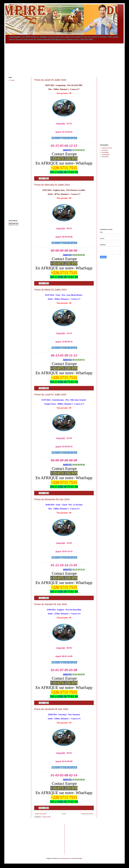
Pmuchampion (106, 155)
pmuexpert (105, 150)
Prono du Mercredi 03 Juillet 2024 (52, 185)
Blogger (80, 858)
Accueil (64, 814)
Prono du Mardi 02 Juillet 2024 (50, 290)
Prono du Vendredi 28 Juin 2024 (51, 709)
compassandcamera (65, 858)
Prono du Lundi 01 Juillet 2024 (50, 395)
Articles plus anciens (87, 814)
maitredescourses (107, 148)
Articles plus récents (41, 814)
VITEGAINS (105, 157)
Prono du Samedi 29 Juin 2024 (51, 604)
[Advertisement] (64, 58)
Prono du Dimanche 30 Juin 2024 (52, 499)
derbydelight (105, 152)
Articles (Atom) (47, 817)
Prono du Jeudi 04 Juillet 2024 (50, 80)
